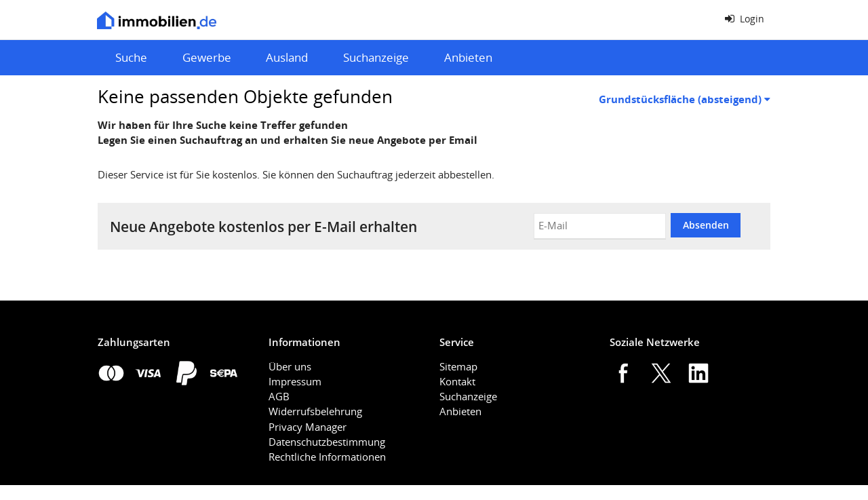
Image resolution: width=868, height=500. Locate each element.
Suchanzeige (376, 57)
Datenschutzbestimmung (327, 442)
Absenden (706, 225)
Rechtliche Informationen (327, 457)
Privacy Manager (308, 427)
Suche (131, 57)
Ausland (287, 57)
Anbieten (468, 57)
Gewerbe (207, 57)
